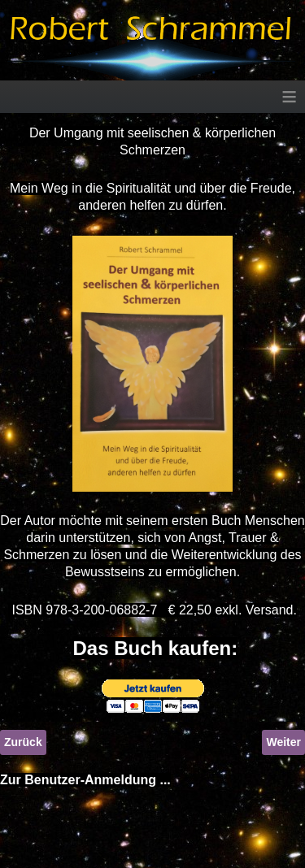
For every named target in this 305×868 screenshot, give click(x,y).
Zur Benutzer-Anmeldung (78, 780)
